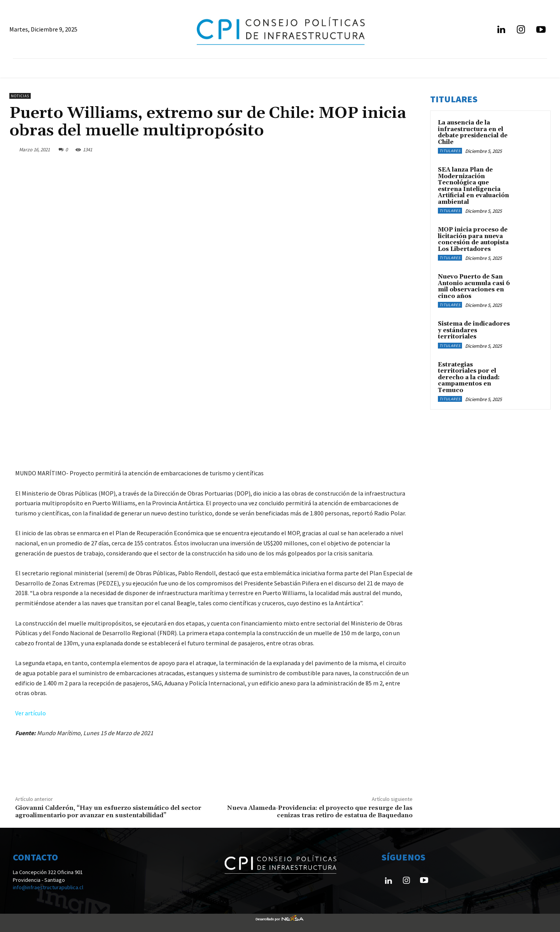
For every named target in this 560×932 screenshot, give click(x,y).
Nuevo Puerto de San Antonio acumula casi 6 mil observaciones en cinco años (474, 286)
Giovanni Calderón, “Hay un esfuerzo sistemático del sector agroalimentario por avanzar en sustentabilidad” (108, 812)
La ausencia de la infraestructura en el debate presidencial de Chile (473, 132)
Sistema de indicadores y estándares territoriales (474, 330)
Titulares (450, 151)
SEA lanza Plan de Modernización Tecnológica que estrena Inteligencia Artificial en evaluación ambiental (473, 186)
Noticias (20, 96)
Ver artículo (31, 713)
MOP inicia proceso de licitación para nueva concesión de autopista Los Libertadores (473, 239)
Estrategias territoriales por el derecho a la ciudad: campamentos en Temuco (469, 378)
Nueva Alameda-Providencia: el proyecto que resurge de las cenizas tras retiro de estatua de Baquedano (320, 812)
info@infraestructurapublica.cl (48, 887)
